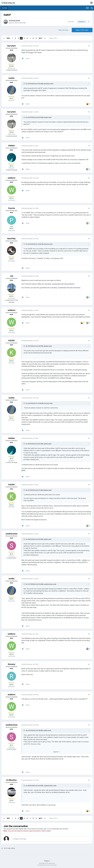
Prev (8, 38)
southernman (12, 534)
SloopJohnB (15, 21)
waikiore (11, 178)
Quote (28, 58)
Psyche (12, 208)
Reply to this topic (82, 30)
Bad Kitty (11, 239)
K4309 (11, 341)
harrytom (11, 46)
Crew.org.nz (8, 3)
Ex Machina (11, 780)
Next (41, 38)
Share (71, 22)
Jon (12, 276)
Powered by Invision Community (47, 865)
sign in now (47, 829)
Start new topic (63, 30)
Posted (30, 46)
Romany (12, 664)
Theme (47, 861)
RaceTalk (23, 23)
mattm (12, 78)
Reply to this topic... (20, 839)
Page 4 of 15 (53, 38)
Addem (12, 146)
